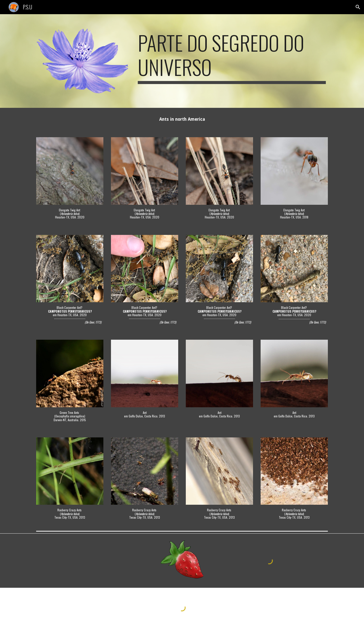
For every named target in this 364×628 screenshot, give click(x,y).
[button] (358, 7)
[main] (232, 57)
